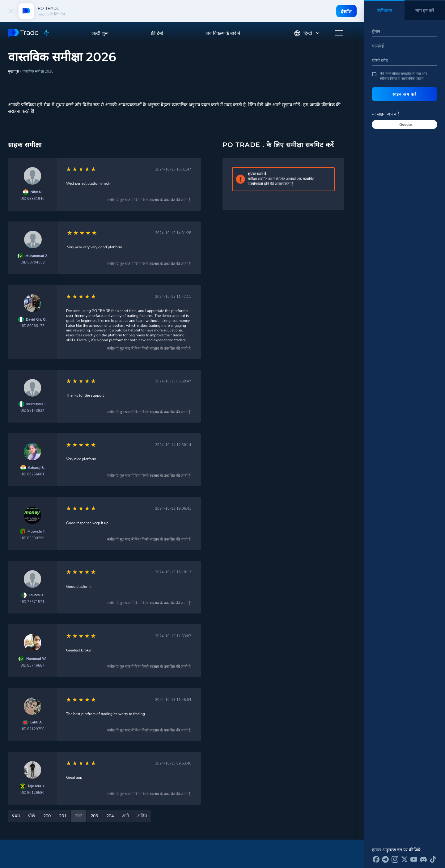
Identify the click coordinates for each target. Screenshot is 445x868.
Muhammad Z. (37, 256)
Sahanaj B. (36, 468)
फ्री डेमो (157, 33)
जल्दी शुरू (100, 33)
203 (94, 816)
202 (78, 816)
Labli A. (36, 722)
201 (63, 816)
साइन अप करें (405, 94)
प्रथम (16, 816)
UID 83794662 (33, 262)
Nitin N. (36, 192)
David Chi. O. (36, 319)
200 (47, 816)
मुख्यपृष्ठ (13, 71)
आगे (125, 816)
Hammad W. (36, 658)
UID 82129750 (32, 729)
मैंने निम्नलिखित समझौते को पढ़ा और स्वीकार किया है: (400, 76)
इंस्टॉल (346, 11)
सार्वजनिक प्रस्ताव (412, 78)
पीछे (32, 816)
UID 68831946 (32, 198)
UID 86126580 (32, 792)
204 (110, 816)
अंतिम (142, 816)
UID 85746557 (32, 665)
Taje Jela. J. (36, 786)
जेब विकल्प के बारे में (223, 33)
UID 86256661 (32, 474)
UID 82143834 (32, 410)
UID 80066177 (32, 326)
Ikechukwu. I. (36, 404)
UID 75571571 (32, 602)
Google (406, 124)
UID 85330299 (32, 538)
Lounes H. (36, 595)
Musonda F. (36, 531)
